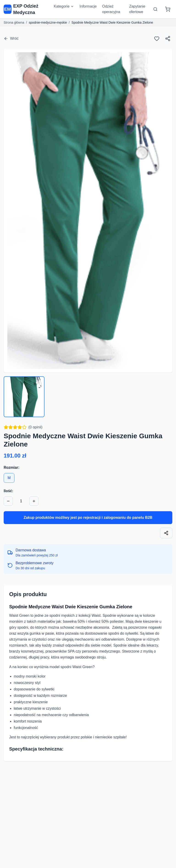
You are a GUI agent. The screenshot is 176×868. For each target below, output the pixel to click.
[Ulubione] (157, 39)
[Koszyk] (168, 9)
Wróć (11, 39)
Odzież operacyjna (111, 9)
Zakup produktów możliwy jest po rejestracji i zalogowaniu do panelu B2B (88, 518)
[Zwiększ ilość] (34, 501)
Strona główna (14, 22)
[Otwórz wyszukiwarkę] (155, 9)
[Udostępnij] (168, 39)
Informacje (88, 6)
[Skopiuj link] (166, 533)
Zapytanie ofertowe (137, 9)
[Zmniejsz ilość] (8, 501)
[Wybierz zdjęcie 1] (24, 397)
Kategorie (64, 6)
